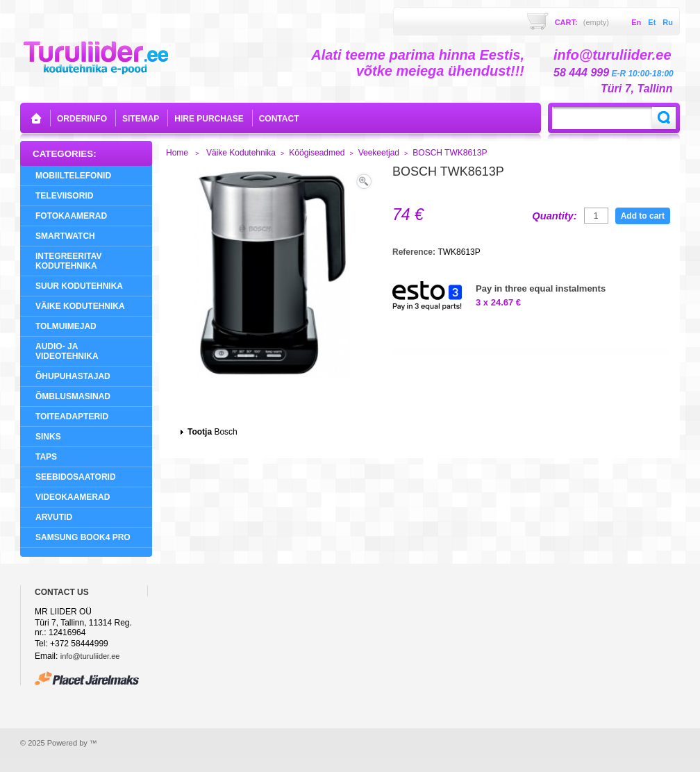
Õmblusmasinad (73, 396)
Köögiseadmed (317, 153)
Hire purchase (209, 119)
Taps (46, 457)
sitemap (141, 119)
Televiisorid (64, 196)
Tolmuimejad (66, 326)
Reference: (415, 252)
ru (668, 22)
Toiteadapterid (72, 417)
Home (177, 153)
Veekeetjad (379, 153)
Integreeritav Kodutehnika (69, 261)
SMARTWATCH (65, 236)
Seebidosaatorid (76, 477)
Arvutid (54, 517)
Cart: (582, 22)
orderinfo (82, 119)
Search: (664, 118)
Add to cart (643, 216)
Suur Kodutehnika (79, 286)
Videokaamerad (73, 497)
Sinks (48, 437)
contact (279, 119)
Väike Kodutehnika (80, 306)
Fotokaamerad (71, 216)
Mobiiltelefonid (73, 176)
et (652, 22)
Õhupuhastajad (73, 376)
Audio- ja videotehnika (67, 351)
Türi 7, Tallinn (636, 89)
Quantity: (554, 216)
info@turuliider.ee (90, 656)
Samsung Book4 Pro (83, 537)
